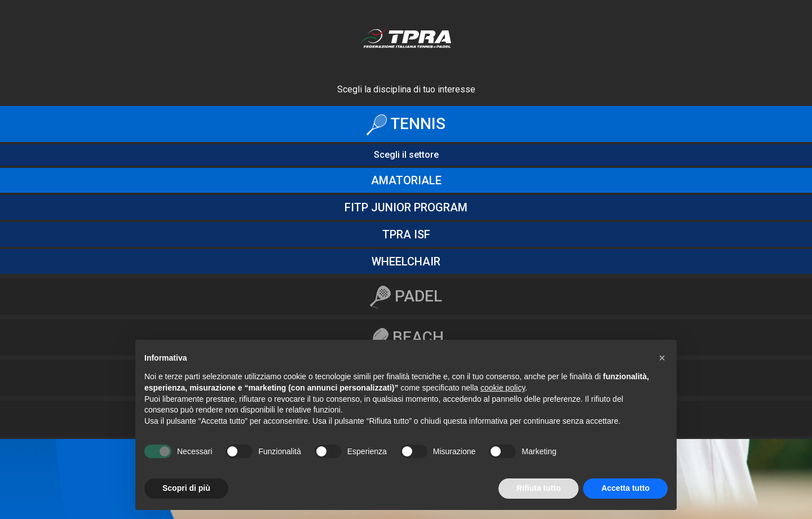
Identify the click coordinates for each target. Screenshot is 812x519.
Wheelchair (406, 261)
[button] (662, 358)
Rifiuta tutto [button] (539, 488)
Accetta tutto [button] (625, 488)
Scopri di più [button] (186, 488)
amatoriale (406, 180)
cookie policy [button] (503, 388)
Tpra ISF (406, 234)
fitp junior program (406, 207)
